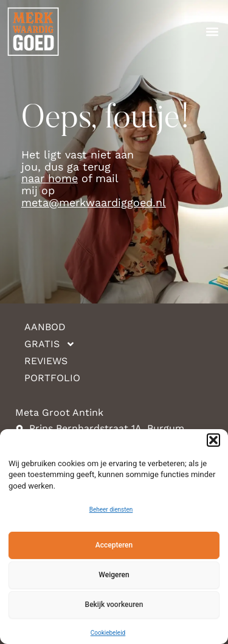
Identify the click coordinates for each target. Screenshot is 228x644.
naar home (50, 178)
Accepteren (114, 545)
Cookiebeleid (108, 633)
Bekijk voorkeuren (114, 605)
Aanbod (45, 327)
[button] (213, 440)
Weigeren (114, 575)
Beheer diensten (111, 510)
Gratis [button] (50, 344)
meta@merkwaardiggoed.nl (94, 202)
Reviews (46, 361)
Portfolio (52, 378)
